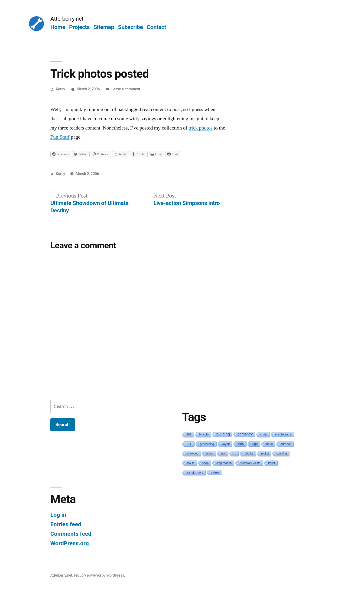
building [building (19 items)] (223, 434)
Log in (58, 515)
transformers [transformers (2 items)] (195, 472)
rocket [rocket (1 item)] (265, 454)
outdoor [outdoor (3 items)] (286, 444)
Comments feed (71, 534)
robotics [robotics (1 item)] (249, 454)
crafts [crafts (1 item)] (264, 435)
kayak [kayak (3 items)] (226, 444)
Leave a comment (126, 89)
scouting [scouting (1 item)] (282, 454)
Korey (61, 89)
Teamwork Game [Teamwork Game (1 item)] (250, 463)
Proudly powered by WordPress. (99, 575)
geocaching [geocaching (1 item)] (207, 444)
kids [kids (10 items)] (241, 444)
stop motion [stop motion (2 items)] (224, 463)
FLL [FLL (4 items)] (189, 444)
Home (58, 27)
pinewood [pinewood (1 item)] (192, 454)
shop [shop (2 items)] (205, 463)
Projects (79, 27)
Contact (156, 27)
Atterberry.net (67, 19)
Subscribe (130, 27)
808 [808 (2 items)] (189, 434)
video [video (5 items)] (215, 472)
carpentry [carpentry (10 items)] (245, 434)
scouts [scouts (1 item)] (190, 463)
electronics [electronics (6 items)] (283, 434)
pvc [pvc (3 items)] (223, 453)
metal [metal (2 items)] (269, 444)
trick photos (201, 128)
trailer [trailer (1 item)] (272, 463)
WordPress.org (70, 543)
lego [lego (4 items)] (255, 444)
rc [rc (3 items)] (235, 453)
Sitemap (104, 27)
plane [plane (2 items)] (210, 453)
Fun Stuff (60, 137)
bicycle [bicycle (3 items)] (204, 434)
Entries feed (66, 524)
